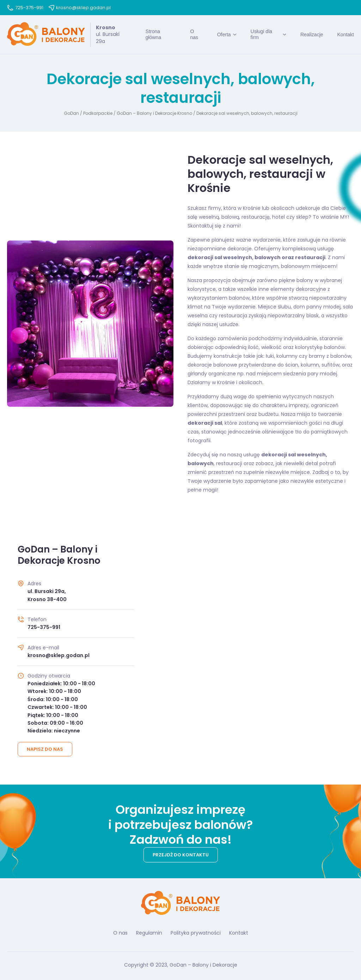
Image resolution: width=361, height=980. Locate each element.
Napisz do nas (45, 749)
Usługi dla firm (261, 34)
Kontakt (346, 35)
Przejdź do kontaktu (181, 855)
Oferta (224, 35)
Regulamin (149, 933)
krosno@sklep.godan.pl (80, 8)
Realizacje (312, 35)
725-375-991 (25, 8)
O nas (194, 34)
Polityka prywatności (196, 933)
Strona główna (153, 34)
